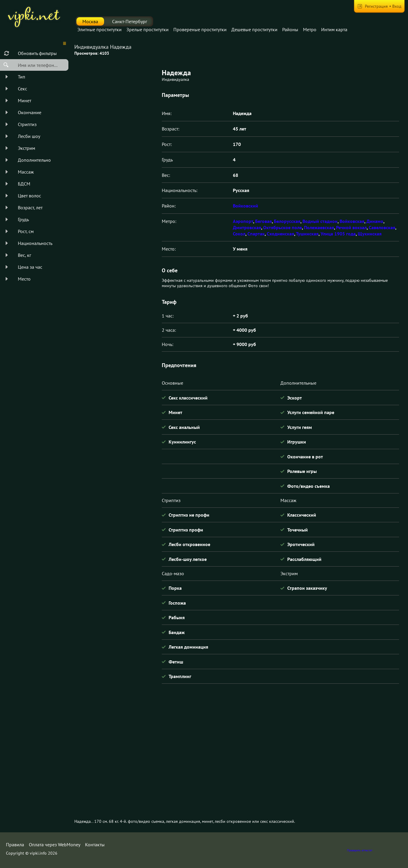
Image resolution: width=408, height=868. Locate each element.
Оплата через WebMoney (55, 845)
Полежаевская (319, 227)
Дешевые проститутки (254, 29)
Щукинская (370, 234)
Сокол (239, 234)
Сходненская (280, 234)
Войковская (352, 221)
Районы (290, 29)
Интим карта (334, 29)
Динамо (375, 221)
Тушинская (307, 234)
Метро (310, 29)
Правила (15, 845)
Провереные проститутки (200, 29)
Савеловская (382, 227)
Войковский (245, 206)
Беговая (263, 221)
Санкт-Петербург (130, 21)
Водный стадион (320, 221)
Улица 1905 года (338, 234)
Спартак (256, 234)
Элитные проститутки (99, 29)
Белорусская (287, 221)
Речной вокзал (351, 227)
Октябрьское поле (283, 227)
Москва (90, 21)
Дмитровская (247, 227)
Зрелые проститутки (147, 29)
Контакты (95, 845)
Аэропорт (243, 221)
